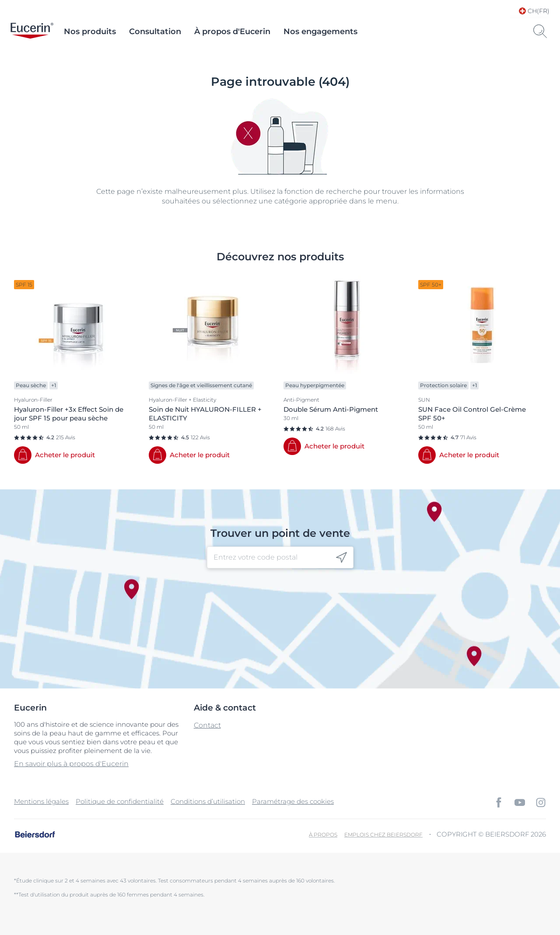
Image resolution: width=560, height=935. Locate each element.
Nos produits (90, 32)
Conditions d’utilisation (208, 801)
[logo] (32, 32)
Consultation (155, 32)
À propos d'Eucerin (232, 32)
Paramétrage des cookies (293, 801)
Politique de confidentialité (120, 801)
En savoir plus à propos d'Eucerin (71, 764)
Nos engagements (320, 32)
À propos (323, 835)
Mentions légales (41, 801)
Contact (207, 725)
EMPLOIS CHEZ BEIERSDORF (383, 835)
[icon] (341, 558)
